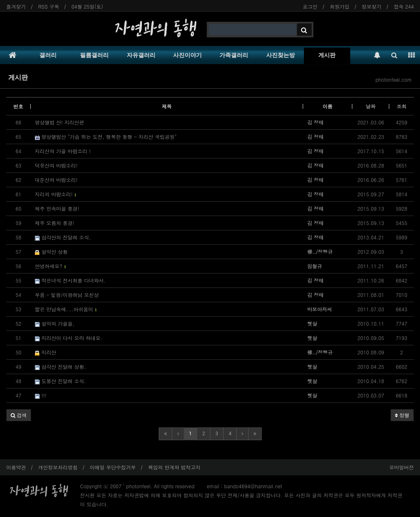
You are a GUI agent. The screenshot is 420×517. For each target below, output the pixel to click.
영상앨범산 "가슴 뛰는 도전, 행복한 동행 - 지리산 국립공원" (106, 137)
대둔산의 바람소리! (56, 180)
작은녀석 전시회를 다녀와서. (70, 280)
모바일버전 (402, 467)
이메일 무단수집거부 (113, 467)
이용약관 (16, 467)
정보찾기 (372, 6)
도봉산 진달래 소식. (60, 381)
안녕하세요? (50, 266)
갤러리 (48, 55)
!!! (41, 395)
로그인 (310, 6)
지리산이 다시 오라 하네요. (69, 338)
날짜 (371, 106)
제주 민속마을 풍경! (57, 208)
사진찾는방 (281, 55)
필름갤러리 (94, 55)
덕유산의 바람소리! (56, 165)
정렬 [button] (402, 415)
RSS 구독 (49, 6)
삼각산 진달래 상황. (60, 366)
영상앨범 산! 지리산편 (59, 122)
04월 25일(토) (87, 6)
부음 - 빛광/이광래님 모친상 (67, 295)
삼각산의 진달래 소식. (63, 237)
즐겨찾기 (16, 6)
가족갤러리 (234, 55)
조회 (402, 106)
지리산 (46, 352)
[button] (19, 415)
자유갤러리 (141, 55)
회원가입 (340, 6)
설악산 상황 (51, 252)
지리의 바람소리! (56, 194)
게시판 (327, 55)
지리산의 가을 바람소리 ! (63, 151)
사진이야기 (187, 55)
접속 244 (404, 6)
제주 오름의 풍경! (55, 223)
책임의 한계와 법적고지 (174, 467)
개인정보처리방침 (58, 467)
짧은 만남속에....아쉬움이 (66, 309)
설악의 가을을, (55, 323)
